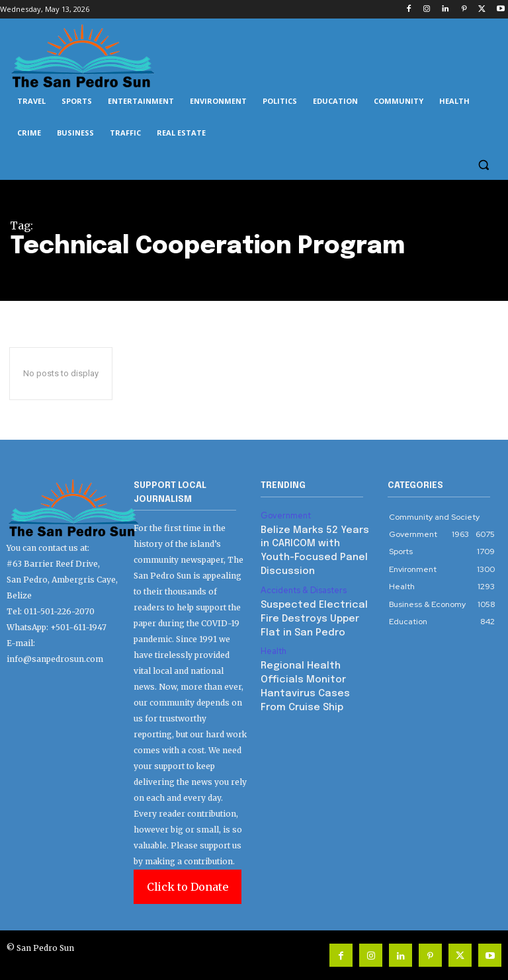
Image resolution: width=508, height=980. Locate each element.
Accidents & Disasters (302, 571)
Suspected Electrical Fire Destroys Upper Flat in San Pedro (317, 596)
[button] (483, 165)
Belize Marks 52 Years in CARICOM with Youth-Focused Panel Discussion (315, 541)
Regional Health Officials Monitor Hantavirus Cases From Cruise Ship (316, 652)
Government (285, 515)
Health (274, 626)
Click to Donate (188, 887)
